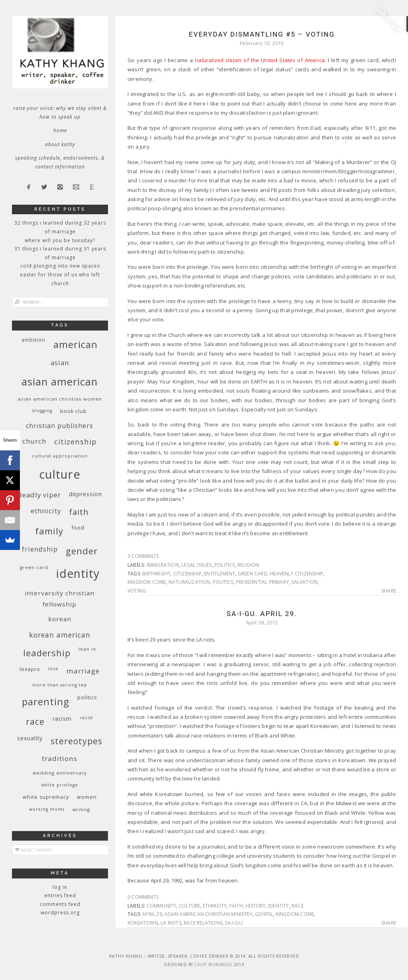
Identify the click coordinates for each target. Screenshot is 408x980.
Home (60, 130)
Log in (60, 887)
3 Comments (143, 556)
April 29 (152, 914)
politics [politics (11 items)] (87, 697)
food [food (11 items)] (78, 528)
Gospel (264, 914)
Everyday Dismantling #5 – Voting (262, 34)
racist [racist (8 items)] (86, 718)
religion (248, 565)
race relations (203, 923)
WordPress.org (60, 913)
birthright (156, 574)
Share (389, 591)
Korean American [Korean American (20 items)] (60, 635)
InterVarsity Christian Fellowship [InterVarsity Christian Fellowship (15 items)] (60, 599)
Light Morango (213, 964)
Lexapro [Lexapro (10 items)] (30, 669)
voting (137, 591)
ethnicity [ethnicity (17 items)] (46, 511)
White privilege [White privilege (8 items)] (60, 785)
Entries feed (60, 895)
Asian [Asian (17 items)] (60, 363)
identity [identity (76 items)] (78, 573)
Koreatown (143, 923)
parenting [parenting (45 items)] (46, 701)
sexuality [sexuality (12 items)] (30, 738)
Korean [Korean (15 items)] (60, 619)
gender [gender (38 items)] (82, 551)
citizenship (187, 574)
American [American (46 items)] (76, 344)
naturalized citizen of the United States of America (260, 60)
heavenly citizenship (296, 574)
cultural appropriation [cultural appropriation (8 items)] (60, 456)
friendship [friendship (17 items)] (40, 549)
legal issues (196, 565)
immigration (163, 565)
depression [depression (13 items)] (85, 494)
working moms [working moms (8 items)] (47, 809)
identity (279, 906)
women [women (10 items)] (87, 797)
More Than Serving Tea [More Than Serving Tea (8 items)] (60, 685)
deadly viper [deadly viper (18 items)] (39, 495)
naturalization (189, 582)
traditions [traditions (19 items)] (60, 758)
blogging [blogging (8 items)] (42, 411)
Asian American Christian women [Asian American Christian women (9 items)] (60, 399)
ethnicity (215, 906)
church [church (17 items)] (34, 441)
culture (189, 906)
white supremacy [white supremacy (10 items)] (46, 797)
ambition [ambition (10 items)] (33, 340)
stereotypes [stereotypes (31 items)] (76, 741)
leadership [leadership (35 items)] (47, 653)
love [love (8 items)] (53, 669)
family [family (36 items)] (49, 531)
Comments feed (60, 904)
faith (236, 906)
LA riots (171, 923)
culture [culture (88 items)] (60, 474)
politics (225, 565)
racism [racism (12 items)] (62, 719)
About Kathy (60, 144)
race (298, 906)
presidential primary (262, 582)
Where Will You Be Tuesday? (60, 240)
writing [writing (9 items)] (81, 809)
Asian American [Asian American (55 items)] (60, 382)
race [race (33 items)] (35, 721)
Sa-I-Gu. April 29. (262, 614)
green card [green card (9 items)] (34, 567)
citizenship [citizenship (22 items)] (76, 441)
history (255, 906)
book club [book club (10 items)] (74, 411)
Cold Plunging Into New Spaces (60, 266)
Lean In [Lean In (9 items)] (87, 649)
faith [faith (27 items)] (79, 512)
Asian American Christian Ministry (209, 914)
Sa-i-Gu (233, 923)
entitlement (220, 574)
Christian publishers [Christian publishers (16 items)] (60, 426)
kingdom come (147, 582)
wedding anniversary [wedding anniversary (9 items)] (60, 773)
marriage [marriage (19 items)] (83, 671)
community (162, 906)
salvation (304, 582)
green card (253, 574)
